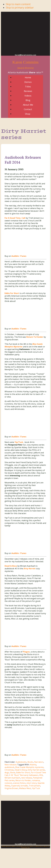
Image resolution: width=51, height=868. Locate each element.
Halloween (33, 775)
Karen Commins (25, 62)
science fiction (19, 783)
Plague (26, 652)
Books (30, 762)
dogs (7, 772)
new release (27, 778)
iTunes (23, 256)
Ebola (13, 772)
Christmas (9, 770)
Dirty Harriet (29, 569)
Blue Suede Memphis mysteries (29, 767)
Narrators (39, 762)
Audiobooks (21, 762)
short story (32, 783)
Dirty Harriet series (36, 770)
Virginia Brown (11, 788)
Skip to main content (18, 4)
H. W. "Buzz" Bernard (18, 775)
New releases (11, 765)
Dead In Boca (21, 770)
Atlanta (33, 765)
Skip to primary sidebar (20, 8)
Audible (15, 256)
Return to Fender (23, 780)
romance (36, 780)
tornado (24, 786)
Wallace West (25, 788)
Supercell (15, 786)
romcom (8, 783)
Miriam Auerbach (12, 778)
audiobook (9, 767)
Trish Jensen (35, 786)
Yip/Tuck (19, 442)
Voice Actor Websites (29, 846)
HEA (41, 775)
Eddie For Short (23, 772)
